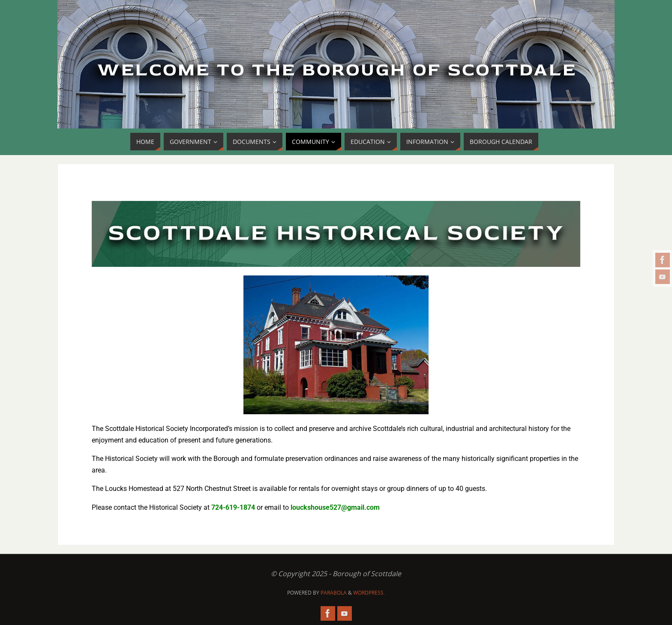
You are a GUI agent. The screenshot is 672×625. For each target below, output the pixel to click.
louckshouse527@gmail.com (335, 507)
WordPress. (369, 593)
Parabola (334, 593)
